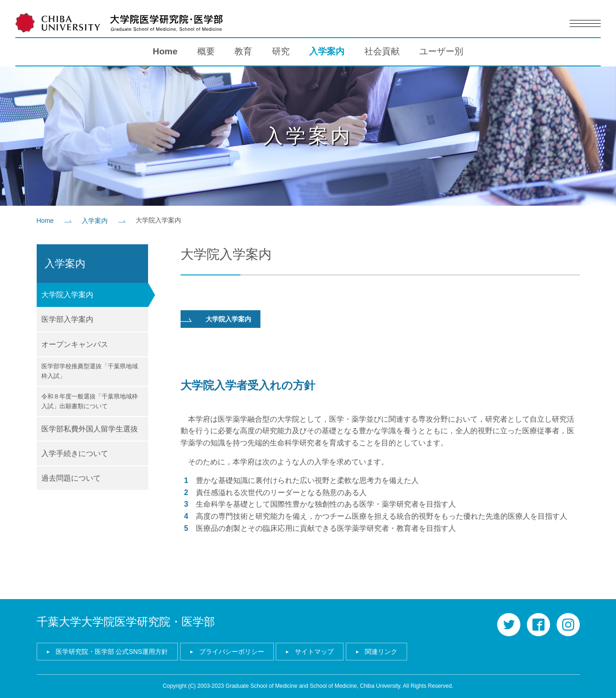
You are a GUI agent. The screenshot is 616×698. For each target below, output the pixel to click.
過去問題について (71, 478)
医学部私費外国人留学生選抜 (90, 429)
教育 (243, 51)
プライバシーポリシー (232, 652)
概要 (206, 51)
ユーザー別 (441, 51)
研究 (281, 51)
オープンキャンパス (75, 344)
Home (165, 51)
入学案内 (327, 51)
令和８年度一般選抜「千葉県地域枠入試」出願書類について (90, 401)
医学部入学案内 (67, 319)
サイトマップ (314, 652)
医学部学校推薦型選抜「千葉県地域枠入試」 (90, 371)
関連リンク (381, 652)
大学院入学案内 (228, 319)
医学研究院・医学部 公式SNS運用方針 (112, 652)
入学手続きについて (75, 453)
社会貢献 (382, 51)
